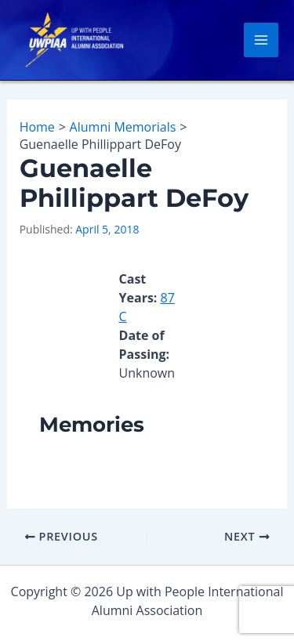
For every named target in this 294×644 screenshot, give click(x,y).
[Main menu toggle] (261, 40)
